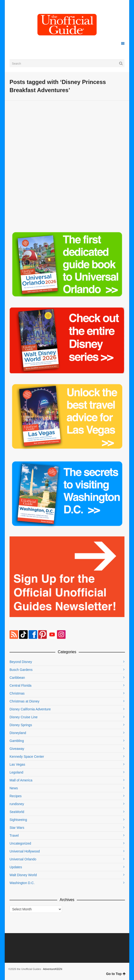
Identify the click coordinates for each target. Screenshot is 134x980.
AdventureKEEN (53, 969)
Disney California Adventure (30, 709)
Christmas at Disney (24, 701)
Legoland (16, 772)
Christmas (17, 693)
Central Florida (21, 685)
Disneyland (18, 733)
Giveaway (17, 749)
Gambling (17, 741)
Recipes (16, 796)
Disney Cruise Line (24, 717)
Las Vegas (17, 764)
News (14, 788)
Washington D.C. (22, 883)
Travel (14, 835)
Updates (16, 867)
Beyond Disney (21, 662)
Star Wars (17, 828)
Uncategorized (20, 843)
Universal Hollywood (25, 851)
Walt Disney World (23, 875)
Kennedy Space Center (27, 757)
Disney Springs (21, 725)
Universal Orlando (23, 859)
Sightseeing (18, 820)
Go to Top (116, 974)
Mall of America (21, 780)
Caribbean (17, 678)
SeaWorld (17, 812)
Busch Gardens (21, 670)
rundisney (17, 804)
